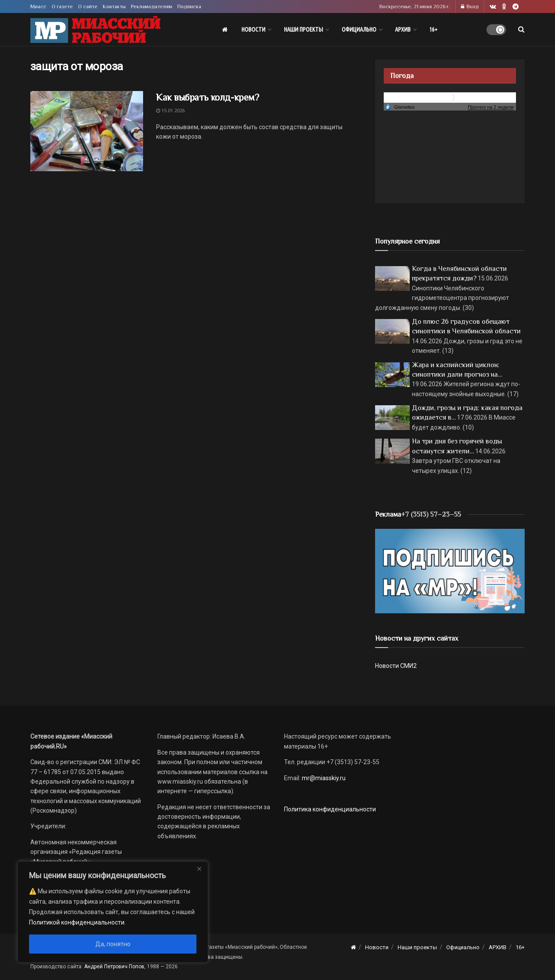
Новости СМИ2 (396, 666)
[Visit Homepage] (95, 30)
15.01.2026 (170, 111)
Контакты (114, 7)
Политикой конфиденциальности (77, 922)
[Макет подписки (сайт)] (450, 570)
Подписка (189, 7)
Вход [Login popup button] (470, 7)
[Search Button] (521, 29)
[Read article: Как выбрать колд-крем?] (87, 131)
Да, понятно (113, 944)
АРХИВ (403, 29)
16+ (433, 29)
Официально (359, 29)
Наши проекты (304, 29)
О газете (62, 7)
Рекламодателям (152, 7)
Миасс (38, 7)
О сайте (88, 7)
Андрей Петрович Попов (114, 967)
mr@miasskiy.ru (323, 778)
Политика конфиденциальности (330, 809)
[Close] (199, 869)
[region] (113, 912)
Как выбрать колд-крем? (207, 97)
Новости (253, 29)
